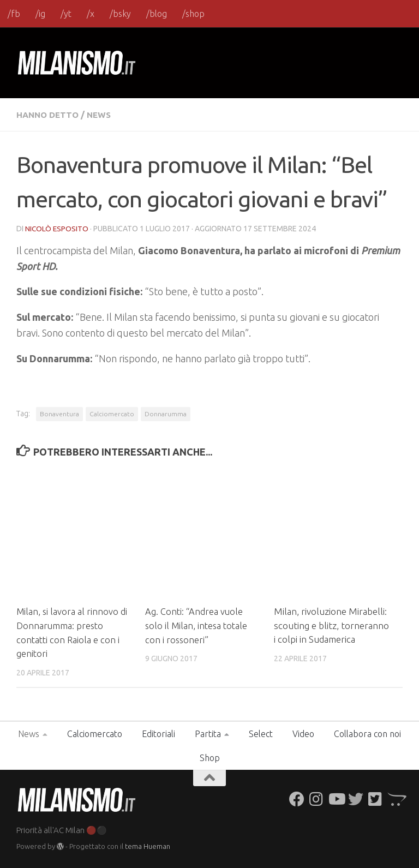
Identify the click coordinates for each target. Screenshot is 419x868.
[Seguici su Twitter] (356, 798)
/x (91, 14)
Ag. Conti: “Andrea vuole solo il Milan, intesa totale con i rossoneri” (198, 625)
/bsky (120, 14)
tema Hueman (148, 846)
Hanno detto (49, 115)
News (103, 115)
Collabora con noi (367, 733)
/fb (14, 14)
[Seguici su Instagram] (316, 798)
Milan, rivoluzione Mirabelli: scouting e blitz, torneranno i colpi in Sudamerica (331, 625)
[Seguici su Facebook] (297, 798)
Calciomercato (112, 413)
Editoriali (158, 733)
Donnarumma (166, 413)
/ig (40, 14)
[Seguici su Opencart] (395, 798)
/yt (66, 14)
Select (261, 733)
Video (303, 733)
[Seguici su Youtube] (336, 798)
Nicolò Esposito (57, 228)
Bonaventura (59, 413)
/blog (157, 14)
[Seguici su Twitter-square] (375, 798)
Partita (208, 733)
